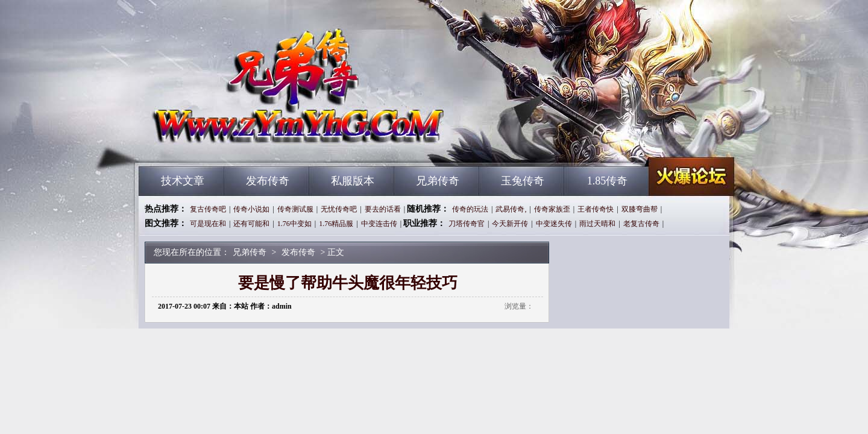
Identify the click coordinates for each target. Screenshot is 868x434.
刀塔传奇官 (467, 224)
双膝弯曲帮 (640, 209)
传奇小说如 (251, 209)
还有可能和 (251, 224)
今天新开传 (510, 224)
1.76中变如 (294, 224)
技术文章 (183, 181)
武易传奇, (511, 209)
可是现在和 (208, 224)
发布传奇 (268, 181)
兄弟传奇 (254, 145)
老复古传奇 (641, 224)
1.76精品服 (336, 224)
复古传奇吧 (208, 209)
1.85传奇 (608, 181)
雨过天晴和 (597, 224)
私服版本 (353, 181)
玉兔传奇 (523, 181)
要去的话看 (383, 209)
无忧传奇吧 (339, 209)
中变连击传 (379, 224)
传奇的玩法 (470, 209)
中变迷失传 (554, 224)
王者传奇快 (596, 209)
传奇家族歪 (552, 209)
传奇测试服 (295, 209)
